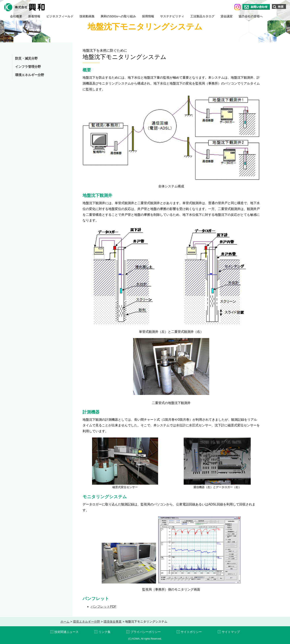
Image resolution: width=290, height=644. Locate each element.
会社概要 (16, 16)
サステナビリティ (172, 16)
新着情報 (34, 16)
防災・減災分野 (26, 58)
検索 (281, 7)
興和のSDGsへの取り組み (118, 16)
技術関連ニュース (66, 632)
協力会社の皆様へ (251, 16)
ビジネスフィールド (60, 16)
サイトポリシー (191, 632)
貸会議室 (227, 16)
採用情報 (148, 16)
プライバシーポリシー (146, 632)
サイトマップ (231, 632)
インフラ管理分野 (28, 67)
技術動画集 (87, 16)
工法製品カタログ (202, 16)
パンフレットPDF (104, 607)
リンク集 (105, 632)
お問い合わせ (256, 7)
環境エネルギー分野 (30, 75)
